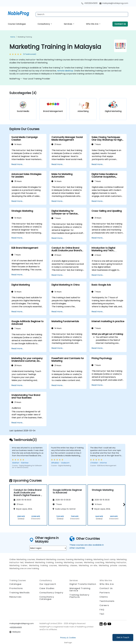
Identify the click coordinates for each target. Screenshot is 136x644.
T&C (102, 614)
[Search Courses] (82, 14)
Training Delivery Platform (79, 596)
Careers (104, 605)
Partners (105, 593)
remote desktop (65, 71)
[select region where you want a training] (48, 548)
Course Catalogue (17, 24)
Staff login (68, 643)
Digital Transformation (83, 584)
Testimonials (107, 601)
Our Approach (48, 584)
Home (13, 37)
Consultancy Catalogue (47, 598)
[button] (124, 505)
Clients (104, 597)
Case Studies (47, 588)
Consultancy (44, 24)
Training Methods (20, 593)
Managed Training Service (80, 589)
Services (68, 24)
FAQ (102, 610)
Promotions (16, 588)
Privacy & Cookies (68, 638)
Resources (15, 597)
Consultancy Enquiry (51, 593)
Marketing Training (25, 37)
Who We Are (92, 24)
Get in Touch (123, 637)
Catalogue (15, 584)
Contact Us (120, 24)
